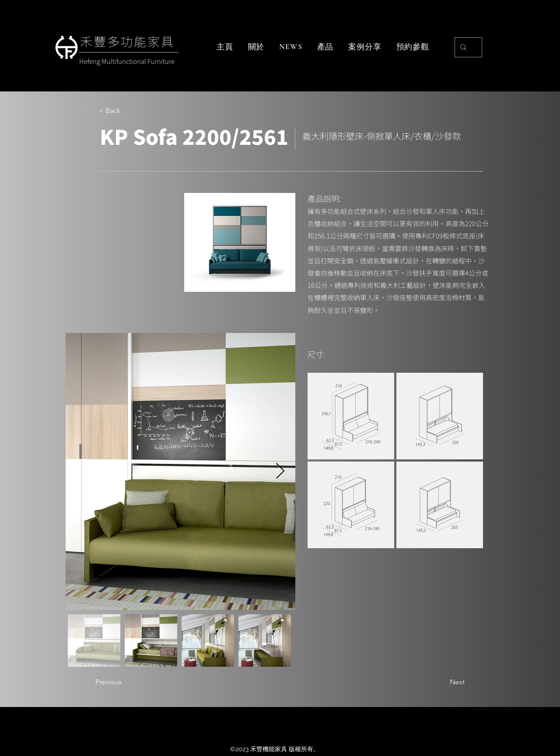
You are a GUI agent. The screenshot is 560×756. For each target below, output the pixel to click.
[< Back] (128, 111)
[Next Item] (280, 471)
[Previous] (124, 682)
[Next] (443, 682)
